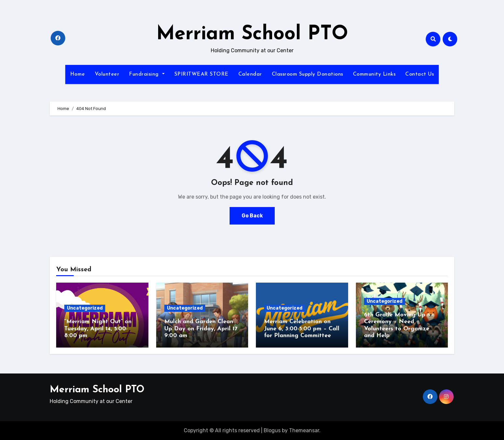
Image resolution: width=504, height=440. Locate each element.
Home (78, 74)
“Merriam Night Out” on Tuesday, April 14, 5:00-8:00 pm (98, 329)
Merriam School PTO (252, 34)
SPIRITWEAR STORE (202, 74)
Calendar (250, 74)
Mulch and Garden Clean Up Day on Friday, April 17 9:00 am (201, 329)
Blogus (272, 430)
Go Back (252, 216)
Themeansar (304, 430)
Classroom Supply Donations (308, 74)
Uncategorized (85, 308)
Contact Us (420, 74)
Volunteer (107, 74)
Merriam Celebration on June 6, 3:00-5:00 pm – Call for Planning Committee (302, 329)
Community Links (374, 74)
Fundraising (147, 74)
